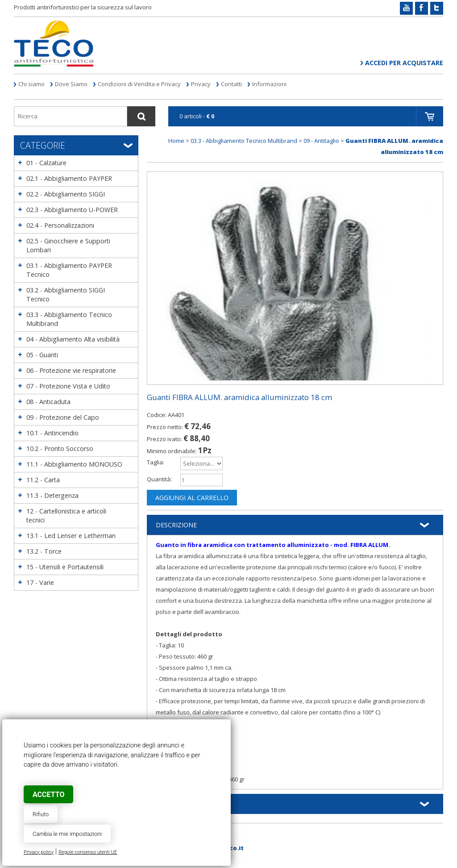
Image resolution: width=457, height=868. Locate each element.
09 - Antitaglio (321, 141)
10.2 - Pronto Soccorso (60, 449)
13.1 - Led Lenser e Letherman (71, 536)
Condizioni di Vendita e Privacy (139, 84)
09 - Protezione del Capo (63, 417)
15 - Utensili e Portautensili (65, 567)
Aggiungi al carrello (192, 498)
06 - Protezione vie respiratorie (71, 370)
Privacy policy (39, 852)
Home (176, 141)
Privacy (201, 84)
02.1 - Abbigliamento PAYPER (69, 178)
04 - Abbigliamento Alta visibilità (73, 339)
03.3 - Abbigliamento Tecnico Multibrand (244, 141)
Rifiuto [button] (41, 814)
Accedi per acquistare (404, 63)
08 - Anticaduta (48, 402)
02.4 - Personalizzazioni (60, 225)
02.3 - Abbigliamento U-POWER (72, 210)
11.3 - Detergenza (52, 495)
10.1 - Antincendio (52, 433)
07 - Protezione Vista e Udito (68, 386)
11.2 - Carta (43, 480)
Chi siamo (31, 84)
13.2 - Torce (44, 551)
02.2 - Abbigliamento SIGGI (66, 194)
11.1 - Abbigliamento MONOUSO (74, 464)
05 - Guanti (42, 355)
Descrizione (176, 525)
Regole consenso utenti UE (88, 852)
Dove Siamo (71, 84)
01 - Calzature (46, 163)
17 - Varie (40, 582)
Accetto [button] (48, 795)
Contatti (231, 84)
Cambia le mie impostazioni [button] (67, 834)
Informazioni (269, 84)
